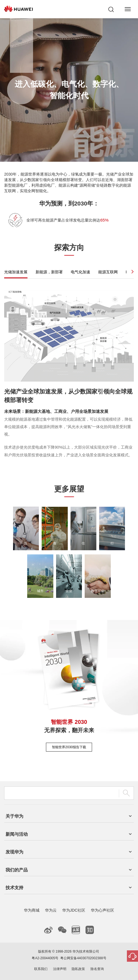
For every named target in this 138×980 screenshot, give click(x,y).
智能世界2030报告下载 (69, 747)
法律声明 (60, 969)
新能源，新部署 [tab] (49, 272)
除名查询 (97, 969)
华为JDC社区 (74, 910)
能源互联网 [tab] (108, 272)
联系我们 (41, 969)
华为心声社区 (102, 910)
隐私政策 (78, 969)
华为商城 (32, 910)
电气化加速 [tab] (81, 272)
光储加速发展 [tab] (16, 272)
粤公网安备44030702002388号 (83, 958)
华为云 (51, 910)
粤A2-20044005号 (45, 958)
